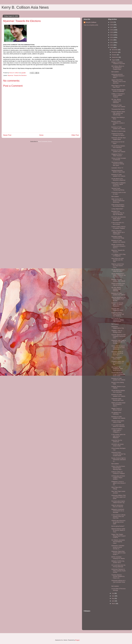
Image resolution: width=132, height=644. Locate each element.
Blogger (77, 640)
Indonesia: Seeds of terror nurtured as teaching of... (117, 353)
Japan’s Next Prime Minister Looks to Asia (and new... (118, 81)
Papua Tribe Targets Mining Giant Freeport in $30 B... (118, 536)
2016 (112, 30)
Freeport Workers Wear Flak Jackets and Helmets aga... (118, 113)
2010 (112, 45)
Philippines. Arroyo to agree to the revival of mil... (118, 483)
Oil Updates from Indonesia (116, 413)
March (114, 604)
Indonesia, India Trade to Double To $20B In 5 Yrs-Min (119, 342)
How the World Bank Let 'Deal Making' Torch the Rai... (118, 299)
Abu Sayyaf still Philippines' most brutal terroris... (117, 369)
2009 (112, 47)
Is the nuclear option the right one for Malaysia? (118, 436)
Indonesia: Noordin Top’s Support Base (119, 139)
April (113, 601)
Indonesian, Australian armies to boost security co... (118, 547)
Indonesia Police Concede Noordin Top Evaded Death (118, 454)
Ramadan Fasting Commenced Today (118, 237)
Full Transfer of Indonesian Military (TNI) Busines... (118, 320)
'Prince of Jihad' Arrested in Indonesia (119, 159)
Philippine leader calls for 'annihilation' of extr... (118, 363)
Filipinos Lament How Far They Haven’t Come (118, 266)
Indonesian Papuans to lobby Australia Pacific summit (118, 571)
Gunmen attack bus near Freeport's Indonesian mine (118, 336)
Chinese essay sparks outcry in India (118, 422)
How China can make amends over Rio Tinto (118, 260)
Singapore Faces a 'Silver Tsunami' (117, 155)
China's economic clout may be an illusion (118, 284)
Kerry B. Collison (91, 22)
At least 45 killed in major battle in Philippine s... (117, 430)
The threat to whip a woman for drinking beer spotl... (118, 164)
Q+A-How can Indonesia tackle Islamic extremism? (118, 219)
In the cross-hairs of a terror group (118, 223)
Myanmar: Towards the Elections (17, 75)
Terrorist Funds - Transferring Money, (118, 189)
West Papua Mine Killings (116, 488)
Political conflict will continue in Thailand (118, 473)
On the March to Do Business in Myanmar (118, 179)
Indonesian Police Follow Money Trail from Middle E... (118, 314)
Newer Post (7, 135)
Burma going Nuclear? (118, 526)
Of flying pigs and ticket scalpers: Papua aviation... (118, 477)
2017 (112, 27)
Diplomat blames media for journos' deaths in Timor (118, 530)
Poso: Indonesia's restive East (116, 358)
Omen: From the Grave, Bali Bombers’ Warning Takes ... (118, 468)
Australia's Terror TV (117, 168)
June (113, 596)
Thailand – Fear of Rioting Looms (117, 331)
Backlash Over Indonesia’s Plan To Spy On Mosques (118, 213)
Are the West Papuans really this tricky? (118, 270)
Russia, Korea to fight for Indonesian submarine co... (119, 460)
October (114, 55)
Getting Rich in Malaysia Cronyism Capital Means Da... (118, 184)
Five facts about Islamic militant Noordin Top (118, 502)
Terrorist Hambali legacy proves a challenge (118, 90)
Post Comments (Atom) (45, 142)
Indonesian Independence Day (118, 327)
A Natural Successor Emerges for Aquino (118, 134)
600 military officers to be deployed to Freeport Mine (118, 68)
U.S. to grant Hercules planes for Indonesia (118, 426)
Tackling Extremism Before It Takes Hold (118, 171)
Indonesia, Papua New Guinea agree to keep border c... (118, 553)
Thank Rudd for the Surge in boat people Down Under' (118, 374)
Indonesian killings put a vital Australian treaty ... (118, 582)
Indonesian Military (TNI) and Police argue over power (118, 497)
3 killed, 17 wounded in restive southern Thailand (118, 95)
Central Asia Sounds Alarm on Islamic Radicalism (117, 304)
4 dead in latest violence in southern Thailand (118, 227)
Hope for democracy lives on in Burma (117, 506)
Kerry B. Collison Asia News (25, 7)
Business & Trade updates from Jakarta (118, 106)
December (115, 50)
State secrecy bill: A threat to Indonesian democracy (118, 201)
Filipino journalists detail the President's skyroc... (118, 404)
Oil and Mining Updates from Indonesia (118, 147)
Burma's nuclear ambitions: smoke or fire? (118, 123)
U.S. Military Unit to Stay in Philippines (118, 255)
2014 (112, 35)
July (113, 593)
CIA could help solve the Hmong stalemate (118, 566)
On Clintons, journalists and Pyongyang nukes (118, 542)
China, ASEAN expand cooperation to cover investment (118, 348)
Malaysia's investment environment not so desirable (118, 511)
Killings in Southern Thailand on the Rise (118, 63)
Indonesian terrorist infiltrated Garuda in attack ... (118, 76)
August (114, 60)
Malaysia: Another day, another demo (118, 562)
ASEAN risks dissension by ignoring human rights (118, 522)
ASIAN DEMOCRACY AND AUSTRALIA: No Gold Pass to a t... (118, 275)
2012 (112, 40)
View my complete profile (91, 25)
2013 (112, 37)
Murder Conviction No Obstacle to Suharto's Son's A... (118, 246)
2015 (112, 32)
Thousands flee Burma (118, 109)
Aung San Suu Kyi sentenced (117, 441)
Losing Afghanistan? (117, 209)
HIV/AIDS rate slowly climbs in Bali (117, 445)
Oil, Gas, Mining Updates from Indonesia (116, 101)
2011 (112, 42)
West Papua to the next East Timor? (118, 86)
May (113, 598)
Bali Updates (115, 72)
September (115, 57)
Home (41, 135)
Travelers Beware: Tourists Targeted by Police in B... (118, 576)
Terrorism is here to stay (118, 131)
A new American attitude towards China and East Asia (118, 516)
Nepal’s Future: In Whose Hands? (117, 409)
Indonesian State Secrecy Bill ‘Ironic (117, 399)
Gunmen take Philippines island (117, 309)
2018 (112, 25)
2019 (112, 22)
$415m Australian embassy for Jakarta (118, 558)
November (115, 52)
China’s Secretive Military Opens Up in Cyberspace (118, 232)
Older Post (75, 135)
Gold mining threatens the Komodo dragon (118, 205)
